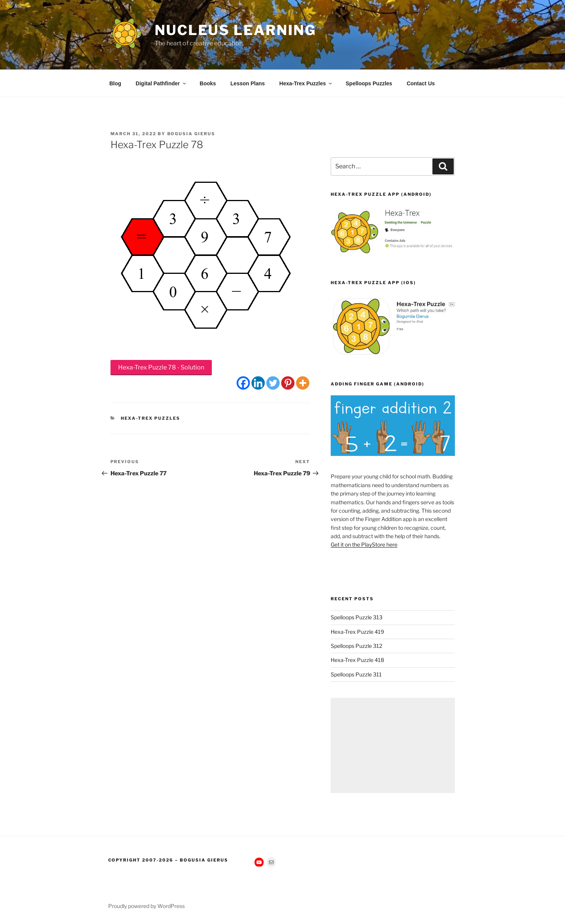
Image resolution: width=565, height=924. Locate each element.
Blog (115, 83)
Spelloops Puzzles (369, 83)
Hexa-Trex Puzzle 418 (357, 660)
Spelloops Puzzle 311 (356, 674)
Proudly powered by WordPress (146, 906)
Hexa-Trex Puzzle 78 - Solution (161, 367)
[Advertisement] (393, 745)
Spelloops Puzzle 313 (357, 617)
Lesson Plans (248, 83)
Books (208, 83)
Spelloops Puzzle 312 (356, 646)
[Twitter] (273, 383)
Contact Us (421, 83)
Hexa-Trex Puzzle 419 (357, 632)
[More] (303, 383)
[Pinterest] (288, 383)
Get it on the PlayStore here (364, 544)
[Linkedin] (258, 383)
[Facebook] (243, 383)
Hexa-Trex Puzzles (306, 83)
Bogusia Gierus (191, 134)
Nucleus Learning (235, 30)
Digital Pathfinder (161, 83)
